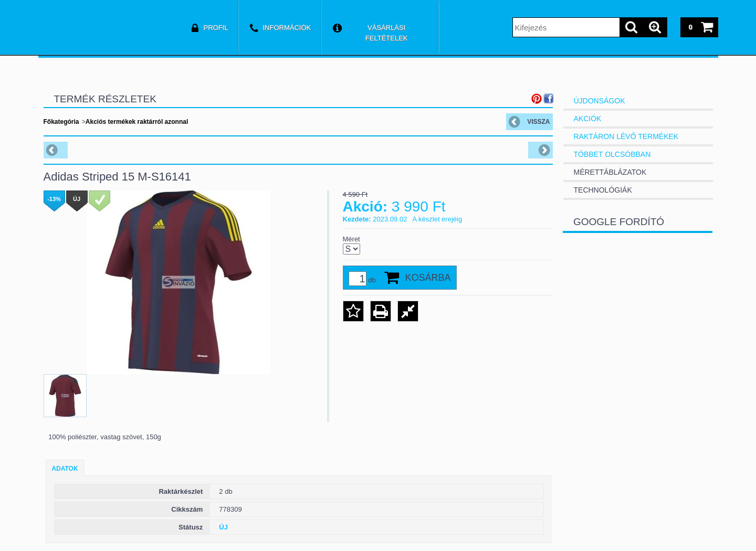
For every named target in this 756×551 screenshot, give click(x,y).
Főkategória (61, 122)
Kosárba (428, 278)
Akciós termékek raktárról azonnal (137, 122)
